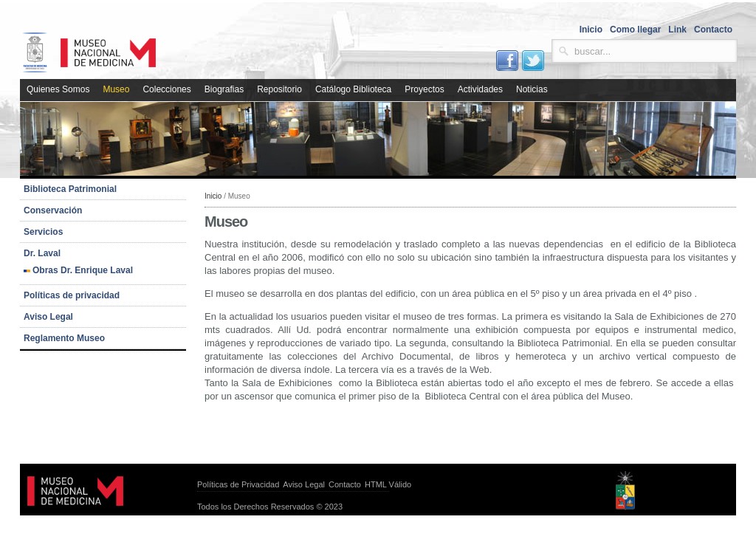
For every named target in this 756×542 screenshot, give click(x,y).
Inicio (213, 196)
